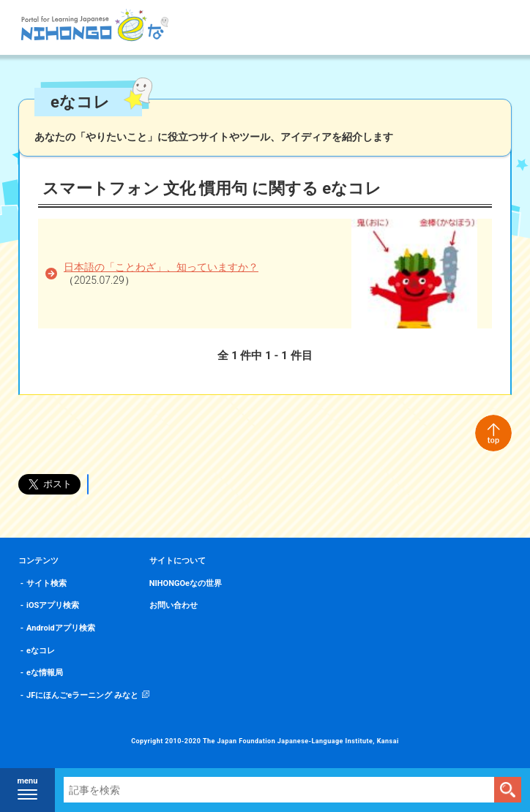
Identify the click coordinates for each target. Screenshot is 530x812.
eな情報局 (45, 673)
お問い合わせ (173, 605)
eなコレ (41, 651)
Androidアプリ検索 (61, 628)
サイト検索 (46, 583)
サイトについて (178, 561)
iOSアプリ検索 (53, 605)
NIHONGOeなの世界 (186, 583)
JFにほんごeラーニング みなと (82, 695)
